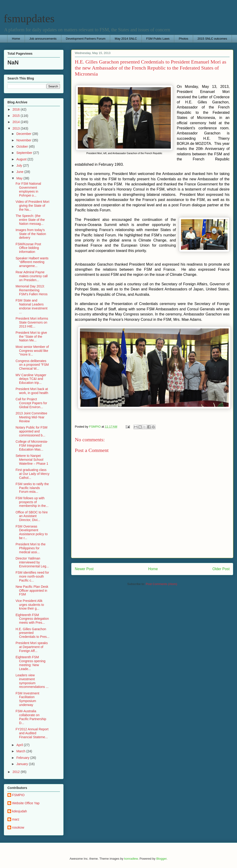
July (20, 165)
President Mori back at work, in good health (32, 391)
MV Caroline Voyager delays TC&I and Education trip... (31, 379)
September (25, 153)
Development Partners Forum (86, 39)
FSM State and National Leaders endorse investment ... (31, 306)
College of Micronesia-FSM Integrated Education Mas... (32, 445)
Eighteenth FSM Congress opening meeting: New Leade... (31, 663)
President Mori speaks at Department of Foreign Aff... (32, 647)
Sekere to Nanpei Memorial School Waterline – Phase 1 (32, 460)
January (23, 764)
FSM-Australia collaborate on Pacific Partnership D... (31, 717)
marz (16, 819)
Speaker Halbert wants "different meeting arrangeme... (32, 262)
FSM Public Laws (158, 39)
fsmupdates (29, 18)
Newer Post (84, 569)
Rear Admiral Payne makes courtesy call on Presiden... (32, 276)
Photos (184, 39)
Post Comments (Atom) (161, 584)
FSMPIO (18, 795)
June (20, 172)
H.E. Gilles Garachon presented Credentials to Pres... (33, 633)
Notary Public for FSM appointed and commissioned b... (31, 431)
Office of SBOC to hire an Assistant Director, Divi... (32, 516)
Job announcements (43, 39)
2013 (17, 128)
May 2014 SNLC (126, 39)
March (21, 751)
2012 (17, 772)
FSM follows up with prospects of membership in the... (32, 502)
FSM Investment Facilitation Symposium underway (27, 699)
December (24, 134)
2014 (17, 122)
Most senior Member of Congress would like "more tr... (32, 351)
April (20, 745)
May (20, 178)
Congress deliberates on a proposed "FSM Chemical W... (32, 365)
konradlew (131, 859)
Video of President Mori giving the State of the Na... (32, 206)
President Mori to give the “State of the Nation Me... (31, 337)
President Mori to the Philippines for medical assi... (31, 548)
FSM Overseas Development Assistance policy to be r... (32, 532)
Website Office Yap (26, 803)
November (24, 140)
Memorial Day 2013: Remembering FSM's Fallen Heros (31, 290)
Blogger (161, 859)
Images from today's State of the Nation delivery (31, 234)
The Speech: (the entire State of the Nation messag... (30, 220)
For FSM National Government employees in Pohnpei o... (28, 189)
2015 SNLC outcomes (212, 39)
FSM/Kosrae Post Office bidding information (28, 248)
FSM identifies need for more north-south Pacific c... (32, 576)
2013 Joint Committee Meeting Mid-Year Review (31, 417)
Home (16, 39)
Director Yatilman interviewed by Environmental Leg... (32, 562)
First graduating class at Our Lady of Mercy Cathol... (33, 474)
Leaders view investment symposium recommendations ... (32, 681)
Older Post (221, 569)
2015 (17, 116)
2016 (17, 109)
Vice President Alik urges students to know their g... (30, 605)
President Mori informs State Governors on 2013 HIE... (32, 322)
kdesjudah (20, 811)
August (22, 159)
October (23, 146)
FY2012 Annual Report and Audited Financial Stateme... (32, 733)
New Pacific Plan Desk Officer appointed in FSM (32, 591)
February (23, 758)
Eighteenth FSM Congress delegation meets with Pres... (32, 619)
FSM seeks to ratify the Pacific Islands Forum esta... (32, 488)
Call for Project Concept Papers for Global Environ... (31, 403)
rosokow (18, 827)
